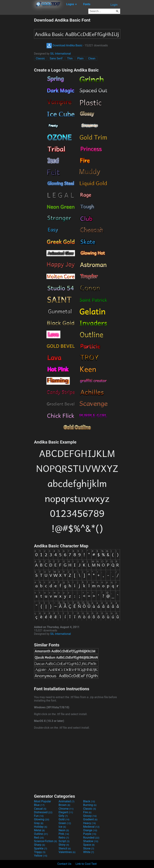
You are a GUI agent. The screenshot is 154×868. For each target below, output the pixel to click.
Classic (40, 58)
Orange (90, 830)
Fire (87, 812)
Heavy (89, 823)
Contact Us (64, 864)
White (89, 852)
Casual (40, 809)
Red (39, 838)
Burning (90, 805)
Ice (62, 827)
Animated (66, 801)
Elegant (66, 812)
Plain (80, 58)
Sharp (40, 845)
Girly (63, 816)
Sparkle (41, 848)
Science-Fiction (45, 841)
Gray (39, 823)
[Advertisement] (17, 71)
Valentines (67, 852)
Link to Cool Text (86, 864)
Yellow (41, 856)
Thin (70, 58)
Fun (39, 816)
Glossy (90, 816)
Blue (39, 805)
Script (64, 841)
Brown (64, 805)
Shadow (91, 841)
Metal (39, 830)
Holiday (41, 827)
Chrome (66, 809)
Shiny (64, 845)
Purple (90, 834)
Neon (64, 830)
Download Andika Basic (64, 45)
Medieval (91, 827)
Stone (89, 848)
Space (89, 845)
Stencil (65, 848)
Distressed (43, 812)
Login (114, 5)
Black (89, 801)
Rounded (91, 838)
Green (65, 823)
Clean (92, 58)
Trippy (40, 852)
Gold (64, 819)
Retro (64, 838)
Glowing (42, 819)
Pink (64, 834)
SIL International (61, 54)
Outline (41, 834)
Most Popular (43, 801)
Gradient (90, 819)
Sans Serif (56, 58)
